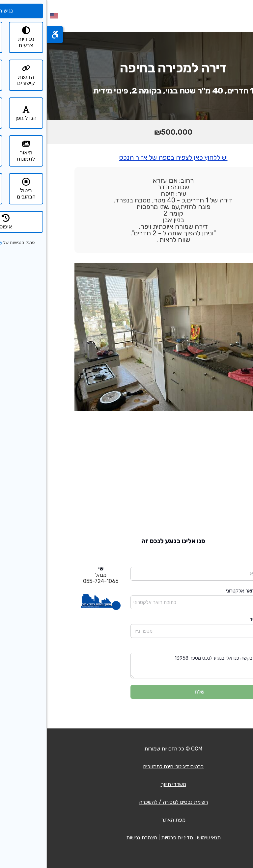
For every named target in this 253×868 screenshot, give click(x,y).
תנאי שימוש (162, 838)
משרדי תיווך (127, 784)
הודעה (216, 648)
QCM (150, 749)
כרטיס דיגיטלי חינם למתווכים (126, 766)
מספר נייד (212, 619)
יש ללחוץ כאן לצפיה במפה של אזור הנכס (127, 157)
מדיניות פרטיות (130, 838)
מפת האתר (127, 820)
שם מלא (214, 563)
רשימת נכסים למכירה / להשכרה (127, 802)
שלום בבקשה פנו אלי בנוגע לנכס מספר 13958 (153, 666)
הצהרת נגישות (95, 838)
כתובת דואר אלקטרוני (201, 591)
